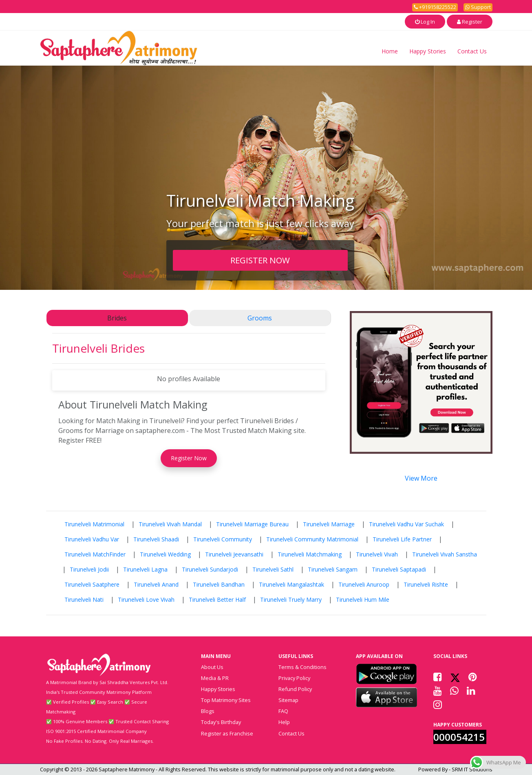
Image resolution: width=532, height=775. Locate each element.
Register (470, 22)
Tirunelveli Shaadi (156, 539)
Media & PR (215, 678)
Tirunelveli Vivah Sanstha (445, 554)
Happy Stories (428, 51)
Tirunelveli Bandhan (219, 584)
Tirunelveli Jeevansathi (234, 554)
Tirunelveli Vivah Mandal (170, 524)
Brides (117, 318)
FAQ (283, 711)
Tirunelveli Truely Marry (291, 599)
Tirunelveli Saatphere (92, 584)
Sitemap (288, 700)
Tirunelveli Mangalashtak (291, 584)
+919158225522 (435, 7)
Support (478, 7)
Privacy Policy (294, 678)
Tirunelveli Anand (156, 584)
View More (421, 478)
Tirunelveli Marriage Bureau (252, 524)
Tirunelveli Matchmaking (310, 554)
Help (284, 722)
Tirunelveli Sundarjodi (210, 569)
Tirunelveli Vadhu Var (92, 539)
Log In (425, 22)
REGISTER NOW (260, 260)
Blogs (208, 711)
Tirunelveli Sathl (273, 569)
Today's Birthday (221, 722)
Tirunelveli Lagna (145, 569)
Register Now (189, 458)
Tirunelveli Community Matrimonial (312, 539)
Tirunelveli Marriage (329, 524)
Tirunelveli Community (223, 539)
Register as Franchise (227, 733)
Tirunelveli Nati (84, 599)
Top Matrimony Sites (226, 700)
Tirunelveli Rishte (426, 584)
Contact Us (472, 51)
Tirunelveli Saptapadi (399, 569)
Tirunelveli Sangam (333, 569)
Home (390, 51)
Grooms (260, 318)
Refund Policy (295, 689)
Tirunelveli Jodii (89, 569)
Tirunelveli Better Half (217, 599)
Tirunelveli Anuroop (364, 584)
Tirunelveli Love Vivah (146, 599)
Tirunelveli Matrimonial (94, 524)
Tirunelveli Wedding (165, 554)
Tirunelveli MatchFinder (95, 554)
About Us (212, 667)
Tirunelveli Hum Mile (363, 599)
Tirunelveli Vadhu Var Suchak (406, 524)
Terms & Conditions (302, 667)
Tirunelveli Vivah (377, 554)
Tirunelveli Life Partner (402, 539)
